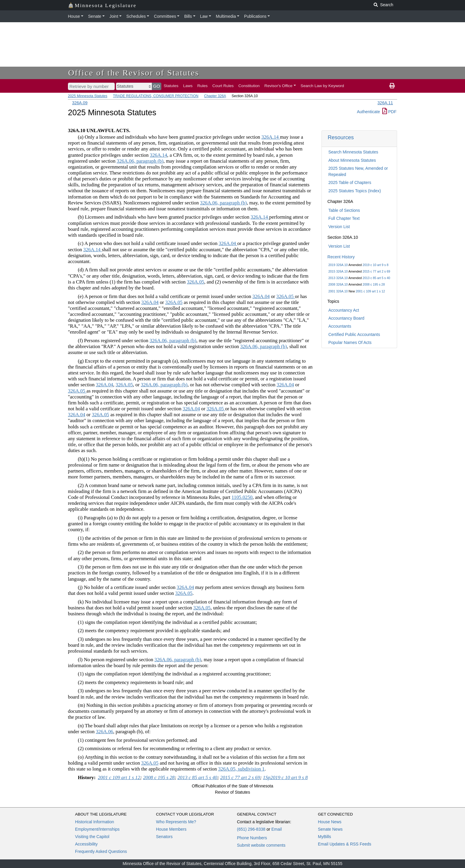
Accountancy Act (344, 310)
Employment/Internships (97, 829)
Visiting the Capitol (92, 837)
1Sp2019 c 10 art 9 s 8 (285, 777)
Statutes (171, 86)
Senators (164, 837)
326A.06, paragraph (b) (140, 161)
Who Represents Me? (176, 822)
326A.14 (270, 137)
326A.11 (385, 103)
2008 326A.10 (338, 284)
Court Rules (223, 86)
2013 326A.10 (338, 278)
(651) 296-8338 (251, 829)
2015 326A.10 (338, 271)
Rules (202, 86)
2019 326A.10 (338, 265)
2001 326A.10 (338, 291)
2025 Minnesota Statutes (88, 96)
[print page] (392, 86)
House (74, 16)
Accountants (340, 326)
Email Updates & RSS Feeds (345, 844)
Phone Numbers (252, 838)
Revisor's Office (279, 86)
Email (277, 829)
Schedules (136, 16)
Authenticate (368, 112)
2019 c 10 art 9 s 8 (376, 265)
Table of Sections (344, 210)
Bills (188, 16)
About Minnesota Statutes (352, 160)
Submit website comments (261, 845)
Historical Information (95, 822)
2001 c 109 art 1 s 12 (370, 291)
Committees (165, 16)
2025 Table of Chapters (350, 182)
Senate (95, 16)
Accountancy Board (346, 318)
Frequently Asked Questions (101, 851)
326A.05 (195, 282)
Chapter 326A (215, 96)
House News (330, 822)
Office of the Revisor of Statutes (134, 73)
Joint (114, 16)
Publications (255, 16)
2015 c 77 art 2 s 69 (376, 271)
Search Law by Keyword (323, 86)
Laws (188, 86)
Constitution (249, 86)
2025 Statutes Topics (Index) (355, 191)
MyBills (324, 837)
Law (204, 16)
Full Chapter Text (344, 218)
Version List (339, 227)
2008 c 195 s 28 (374, 284)
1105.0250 (242, 497)
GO (157, 86)
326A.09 (80, 103)
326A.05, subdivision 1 (242, 769)
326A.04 (228, 243)
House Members (171, 829)
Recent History (341, 257)
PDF (389, 112)
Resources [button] (341, 137)
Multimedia (226, 16)
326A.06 (104, 732)
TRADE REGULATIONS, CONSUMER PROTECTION (156, 96)
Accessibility (86, 844)
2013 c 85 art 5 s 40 (376, 278)
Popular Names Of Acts (350, 342)
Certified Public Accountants (354, 334)
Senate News (330, 829)
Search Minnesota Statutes (353, 152)
